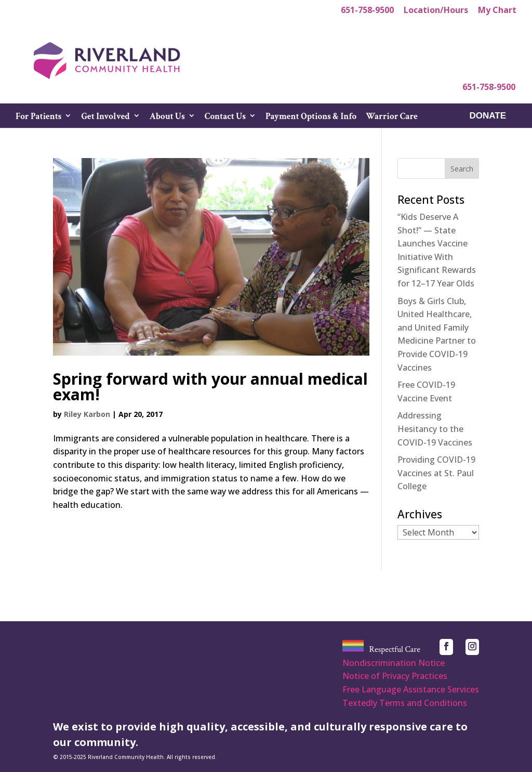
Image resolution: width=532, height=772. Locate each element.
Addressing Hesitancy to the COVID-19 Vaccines (435, 429)
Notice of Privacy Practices (395, 676)
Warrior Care (392, 117)
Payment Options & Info (311, 117)
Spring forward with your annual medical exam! (210, 387)
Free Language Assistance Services (411, 689)
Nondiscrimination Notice (394, 663)
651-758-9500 (367, 11)
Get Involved (105, 117)
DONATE (488, 116)
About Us (167, 117)
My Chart (497, 11)
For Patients (38, 117)
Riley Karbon (87, 414)
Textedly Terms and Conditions (405, 703)
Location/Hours (436, 11)
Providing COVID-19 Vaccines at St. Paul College (436, 473)
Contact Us (225, 117)
